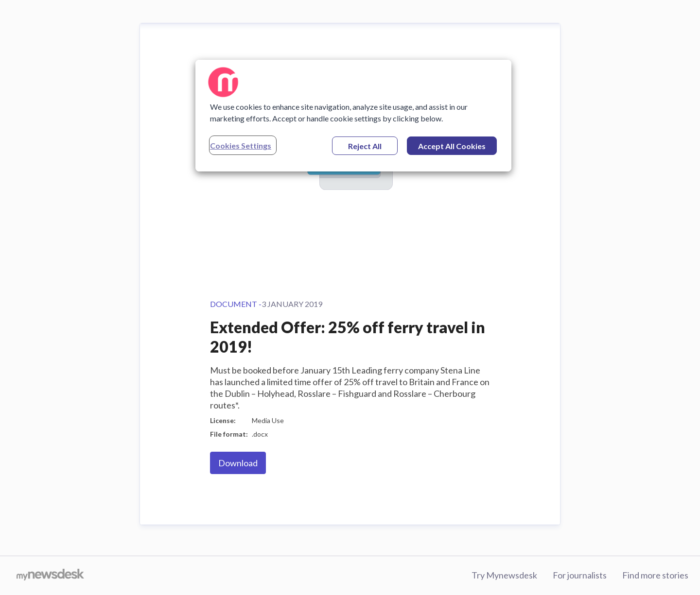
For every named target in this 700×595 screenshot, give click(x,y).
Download (238, 463)
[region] (353, 116)
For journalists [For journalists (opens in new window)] (580, 575)
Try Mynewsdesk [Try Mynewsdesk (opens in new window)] (504, 575)
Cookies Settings (241, 145)
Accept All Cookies (452, 146)
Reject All (365, 146)
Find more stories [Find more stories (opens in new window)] (655, 575)
